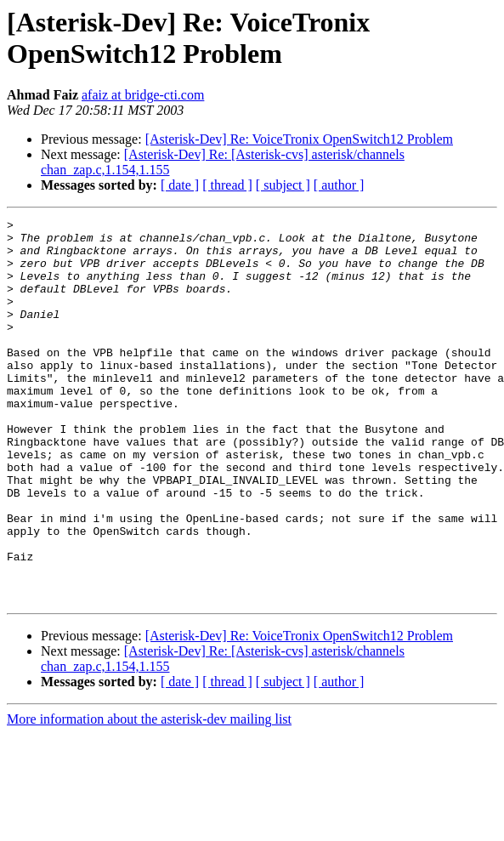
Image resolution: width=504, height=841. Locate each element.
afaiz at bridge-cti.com (143, 95)
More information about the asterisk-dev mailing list (149, 796)
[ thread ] (227, 185)
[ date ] (180, 185)
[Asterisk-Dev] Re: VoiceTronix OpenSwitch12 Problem (299, 139)
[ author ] (339, 185)
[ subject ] (283, 185)
